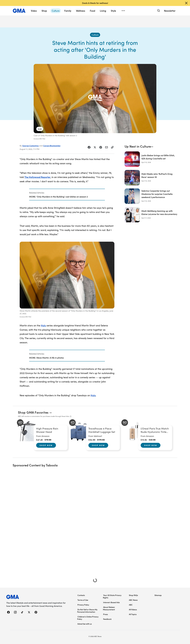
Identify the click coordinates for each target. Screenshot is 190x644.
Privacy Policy (83, 605)
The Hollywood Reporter (37, 177)
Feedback (107, 619)
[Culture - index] (95, 35)
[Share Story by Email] (106, 147)
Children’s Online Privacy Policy (88, 618)
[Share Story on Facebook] (89, 147)
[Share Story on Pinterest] (101, 147)
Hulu (43, 325)
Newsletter (170, 11)
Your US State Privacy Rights (112, 596)
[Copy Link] (112, 147)
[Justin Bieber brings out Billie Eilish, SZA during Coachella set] (151, 159)
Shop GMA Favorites (33, 412)
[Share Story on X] (95, 147)
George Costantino (30, 146)
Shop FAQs (133, 595)
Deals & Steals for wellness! (95, 3)
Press (105, 614)
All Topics (133, 614)
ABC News (133, 600)
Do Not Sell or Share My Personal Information (87, 611)
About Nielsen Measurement (109, 608)
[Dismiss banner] (186, 3)
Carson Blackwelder (52, 146)
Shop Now (46, 445)
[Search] (158, 11)
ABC (131, 605)
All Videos (133, 609)
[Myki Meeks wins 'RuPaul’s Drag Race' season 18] (151, 178)
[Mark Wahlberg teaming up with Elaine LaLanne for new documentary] (151, 215)
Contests (81, 595)
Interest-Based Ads (111, 602)
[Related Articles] (67, 195)
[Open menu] (123, 11)
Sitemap (158, 595)
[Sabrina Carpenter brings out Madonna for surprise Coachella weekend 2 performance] (151, 196)
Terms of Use (83, 600)
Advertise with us (85, 624)
